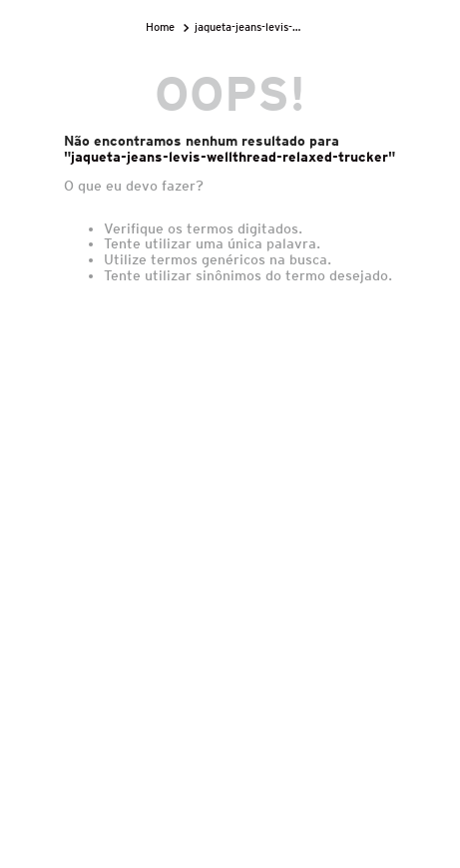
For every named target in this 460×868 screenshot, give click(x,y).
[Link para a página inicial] (162, 27)
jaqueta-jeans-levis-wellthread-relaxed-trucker (252, 27)
